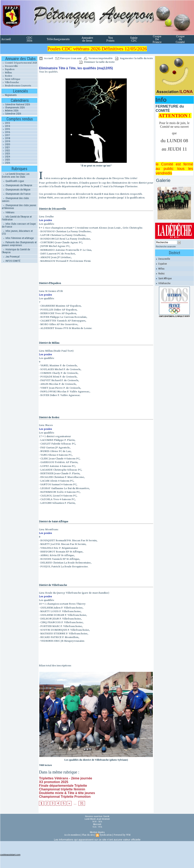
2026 (6, 163)
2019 (6, 141)
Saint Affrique (11, 79)
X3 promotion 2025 (53, 782)
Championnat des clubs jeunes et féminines (19, 207)
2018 (6, 138)
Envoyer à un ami (68, 58)
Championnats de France (16, 194)
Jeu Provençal (11, 257)
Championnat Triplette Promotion (65, 797)
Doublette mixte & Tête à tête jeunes (67, 793)
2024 (6, 157)
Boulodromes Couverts (16, 86)
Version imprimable (98, 58)
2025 (6, 160)
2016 (6, 132)
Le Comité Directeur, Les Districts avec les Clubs (16, 175)
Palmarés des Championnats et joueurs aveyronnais (19, 244)
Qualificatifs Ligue (13, 181)
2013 (6, 123)
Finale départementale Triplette (63, 786)
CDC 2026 (29, 39)
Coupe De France (157, 39)
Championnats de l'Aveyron (17, 185)
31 (82, 803)
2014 (6, 126)
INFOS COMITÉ (11, 261)
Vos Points (110, 39)
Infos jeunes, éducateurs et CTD (17, 232)
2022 (6, 151)
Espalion (8, 69)
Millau (7, 73)
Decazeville (10, 66)
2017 (6, 135)
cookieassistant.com (10, 855)
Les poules (45, 220)
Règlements (9, 95)
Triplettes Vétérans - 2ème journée (66, 778)
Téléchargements (58, 39)
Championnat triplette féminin (62, 789)
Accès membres (72, 835)
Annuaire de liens (87, 39)
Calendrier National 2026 (16, 105)
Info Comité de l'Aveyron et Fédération (17, 218)
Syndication (106, 835)
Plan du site (88, 835)
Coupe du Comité (180, 39)
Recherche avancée (166, 246)
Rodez (7, 76)
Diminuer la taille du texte (97, 62)
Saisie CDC (134, 39)
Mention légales (97, 832)
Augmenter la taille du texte (134, 58)
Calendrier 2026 (11, 114)
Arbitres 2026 (10, 111)
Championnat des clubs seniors (15, 200)
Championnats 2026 (13, 108)
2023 (6, 154)
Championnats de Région (16, 190)
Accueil (6, 39)
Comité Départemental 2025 (19, 63)
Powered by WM (122, 835)
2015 (6, 129)
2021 (6, 147)
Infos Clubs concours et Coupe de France (19, 225)
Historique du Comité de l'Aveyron (16, 251)
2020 (6, 144)
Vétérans (8, 212)
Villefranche (10, 82)
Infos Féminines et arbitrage (18, 238)
